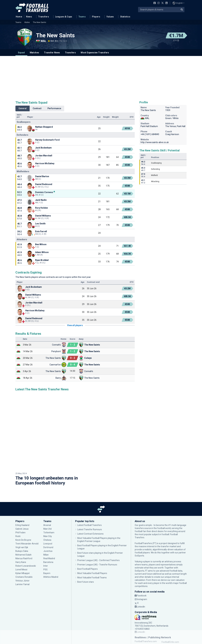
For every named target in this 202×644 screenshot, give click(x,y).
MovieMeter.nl (142, 620)
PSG (45, 540)
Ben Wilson (41, 244)
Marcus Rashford (24, 529)
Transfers (44, 17)
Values (110, 17)
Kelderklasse (168, 624)
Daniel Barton (42, 176)
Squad (21, 53)
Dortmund (48, 518)
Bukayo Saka (22, 522)
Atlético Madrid (51, 548)
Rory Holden (42, 208)
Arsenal (47, 496)
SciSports (139, 527)
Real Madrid (49, 529)
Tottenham (49, 503)
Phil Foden (20, 503)
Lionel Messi (22, 540)
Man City (48, 507)
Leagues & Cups (64, 17)
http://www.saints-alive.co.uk (155, 142)
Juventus (48, 522)
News (29, 17)
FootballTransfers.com (146, 612)
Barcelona (48, 533)
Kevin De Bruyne (23, 511)
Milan (46, 526)
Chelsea (47, 511)
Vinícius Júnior (22, 551)
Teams (82, 17)
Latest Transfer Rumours (90, 500)
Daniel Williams (43, 216)
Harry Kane (21, 533)
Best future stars (86, 553)
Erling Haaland (22, 496)
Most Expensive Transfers (95, 53)
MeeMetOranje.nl (170, 628)
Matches (34, 53)
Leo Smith (40, 224)
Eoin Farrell (41, 231)
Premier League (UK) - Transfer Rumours (97, 535)
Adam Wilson (42, 252)
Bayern (47, 544)
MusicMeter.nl (168, 620)
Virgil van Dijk (22, 518)
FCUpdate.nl (141, 617)
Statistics (125, 17)
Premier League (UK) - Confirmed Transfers (98, 531)
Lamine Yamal (22, 555)
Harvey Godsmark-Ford (47, 140)
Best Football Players (87, 540)
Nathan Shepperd (44, 127)
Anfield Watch (142, 628)
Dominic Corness (44, 192)
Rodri (18, 507)
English (178, 3)
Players (96, 17)
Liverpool (48, 514)
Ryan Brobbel (42, 260)
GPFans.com (168, 617)
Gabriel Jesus (22, 500)
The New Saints (40, 22)
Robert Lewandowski (26, 537)
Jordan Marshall (44, 156)
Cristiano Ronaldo (24, 548)
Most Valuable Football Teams (92, 548)
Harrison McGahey (45, 163)
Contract (37, 108)
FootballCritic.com (170, 613)
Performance (54, 108)
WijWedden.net (142, 624)
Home (18, 16)
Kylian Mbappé (23, 544)
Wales (27, 22)
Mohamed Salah (23, 526)
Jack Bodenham (43, 148)
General (23, 108)
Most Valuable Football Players (92, 544)
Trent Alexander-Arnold (27, 514)
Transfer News (52, 53)
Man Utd (47, 500)
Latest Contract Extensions (90, 505)
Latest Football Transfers (90, 496)
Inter (46, 537)
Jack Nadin (41, 200)
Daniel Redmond (44, 184)
